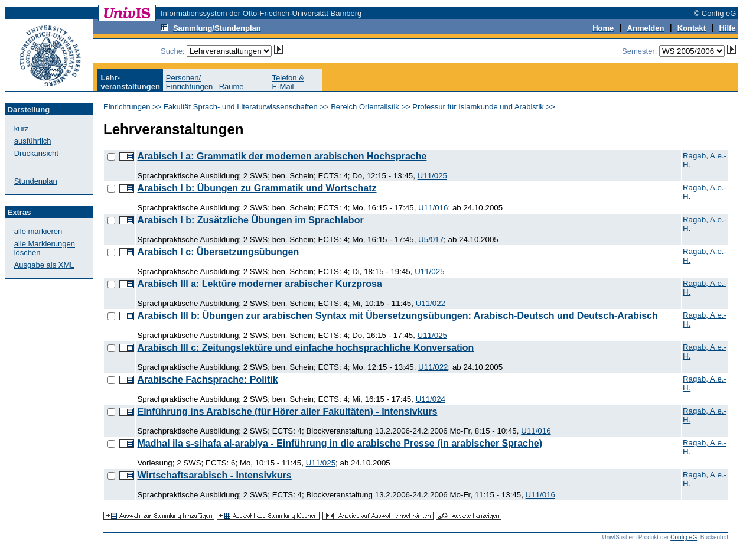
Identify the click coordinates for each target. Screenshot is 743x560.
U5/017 (431, 240)
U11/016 (433, 208)
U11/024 (431, 399)
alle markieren (38, 231)
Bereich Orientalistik (365, 107)
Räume (232, 87)
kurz (22, 128)
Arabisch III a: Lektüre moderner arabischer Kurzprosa (259, 284)
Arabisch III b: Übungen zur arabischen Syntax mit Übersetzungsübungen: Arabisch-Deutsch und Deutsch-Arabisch (397, 316)
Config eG (684, 537)
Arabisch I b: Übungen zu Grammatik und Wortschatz (257, 188)
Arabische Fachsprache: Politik (207, 380)
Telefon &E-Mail (288, 82)
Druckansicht (36, 153)
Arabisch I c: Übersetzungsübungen (218, 252)
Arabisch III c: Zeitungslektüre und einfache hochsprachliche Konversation (305, 348)
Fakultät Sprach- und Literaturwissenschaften (241, 107)
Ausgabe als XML (44, 265)
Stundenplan (36, 181)
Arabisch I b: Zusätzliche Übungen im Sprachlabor (250, 220)
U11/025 (432, 176)
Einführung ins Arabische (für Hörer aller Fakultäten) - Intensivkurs (287, 411)
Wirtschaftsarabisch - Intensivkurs (214, 475)
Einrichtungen (127, 107)
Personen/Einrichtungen (190, 82)
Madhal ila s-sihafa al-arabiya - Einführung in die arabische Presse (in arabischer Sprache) (340, 443)
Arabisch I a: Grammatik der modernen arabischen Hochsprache (282, 156)
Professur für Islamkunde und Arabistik (478, 107)
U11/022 (431, 303)
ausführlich (33, 141)
